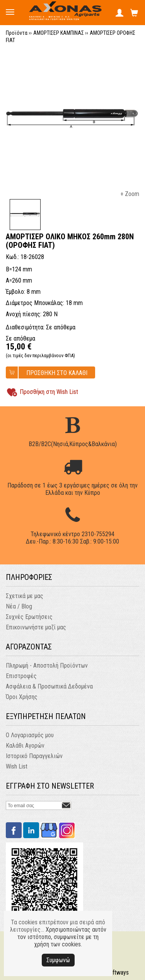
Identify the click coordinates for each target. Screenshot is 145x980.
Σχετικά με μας (25, 596)
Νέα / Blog (19, 606)
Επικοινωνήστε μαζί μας (36, 627)
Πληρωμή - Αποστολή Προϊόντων (47, 666)
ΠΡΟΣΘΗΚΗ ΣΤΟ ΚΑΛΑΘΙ (57, 373)
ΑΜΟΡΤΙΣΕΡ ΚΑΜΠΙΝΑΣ (59, 33)
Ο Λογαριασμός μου (30, 735)
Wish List (17, 766)
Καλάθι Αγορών (25, 746)
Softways (117, 972)
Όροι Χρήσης (22, 697)
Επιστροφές (21, 676)
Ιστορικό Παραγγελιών (34, 756)
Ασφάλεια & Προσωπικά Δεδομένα (49, 686)
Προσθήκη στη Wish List (49, 392)
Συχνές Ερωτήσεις (29, 617)
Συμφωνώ (58, 960)
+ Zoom (130, 194)
